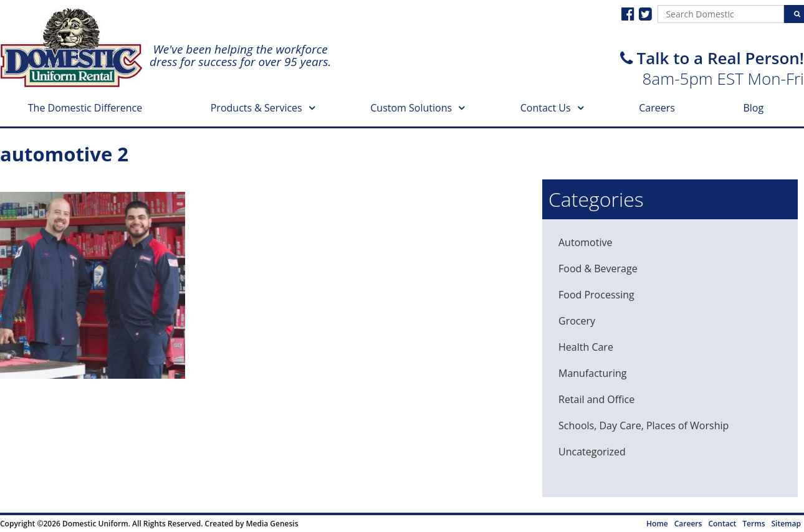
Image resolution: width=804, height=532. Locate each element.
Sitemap (786, 524)
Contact (722, 524)
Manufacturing (592, 373)
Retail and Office (596, 399)
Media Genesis (272, 524)
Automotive (585, 242)
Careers (657, 108)
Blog (753, 108)
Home (657, 524)
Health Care (586, 347)
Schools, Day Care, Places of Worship (644, 425)
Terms (754, 524)
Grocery (577, 321)
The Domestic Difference (85, 108)
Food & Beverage (598, 268)
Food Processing (596, 295)
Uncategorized (592, 452)
